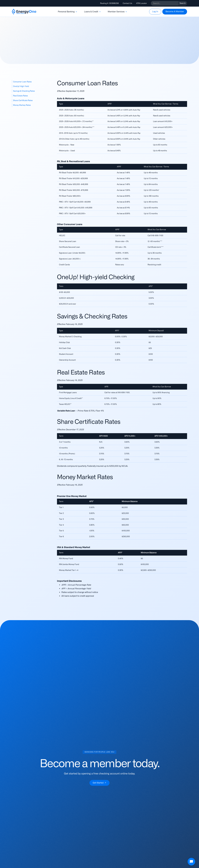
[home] (24, 12)
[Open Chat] (191, 862)
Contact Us (127, 3)
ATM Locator (142, 3)
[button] (68, 12)
